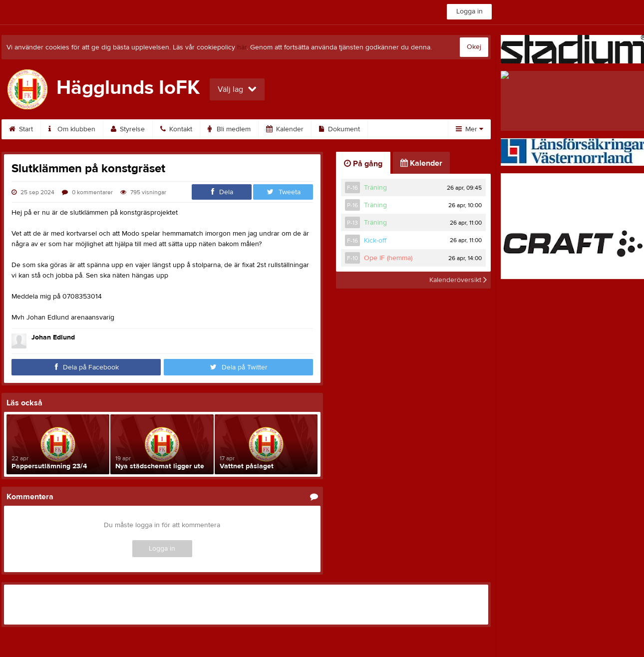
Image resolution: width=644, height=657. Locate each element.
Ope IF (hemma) (388, 258)
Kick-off (375, 241)
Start (21, 129)
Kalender (285, 129)
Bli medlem (229, 129)
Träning (375, 188)
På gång (363, 164)
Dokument (339, 129)
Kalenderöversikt (458, 280)
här (242, 47)
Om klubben (72, 129)
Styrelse (128, 129)
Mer (470, 129)
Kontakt (176, 129)
